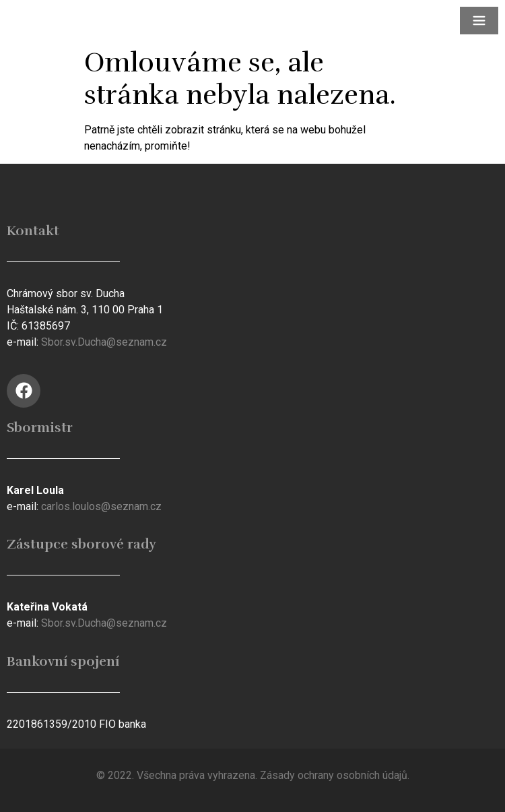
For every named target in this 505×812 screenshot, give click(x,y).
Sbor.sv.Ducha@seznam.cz (104, 342)
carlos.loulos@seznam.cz (101, 506)
